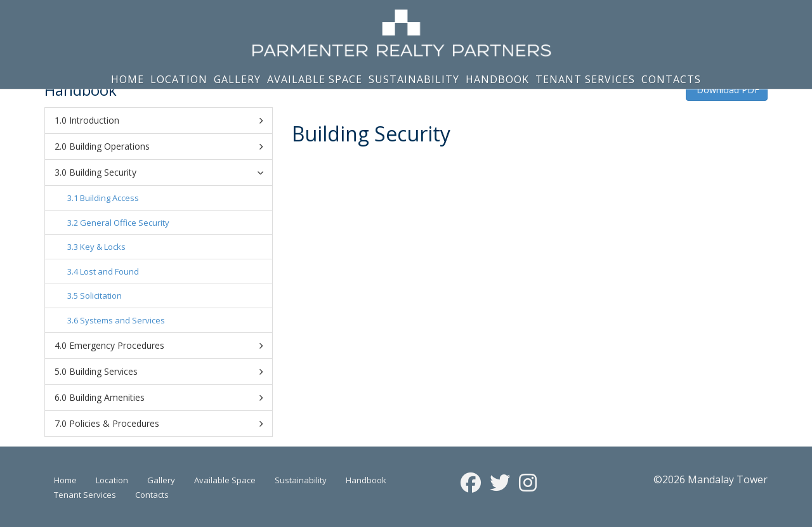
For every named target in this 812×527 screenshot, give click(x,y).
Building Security (168, 172)
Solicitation (101, 296)
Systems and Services (122, 320)
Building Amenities (166, 398)
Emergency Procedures (166, 346)
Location (179, 79)
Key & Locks (103, 247)
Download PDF (727, 90)
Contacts (671, 79)
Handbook (497, 79)
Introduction (166, 120)
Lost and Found (109, 271)
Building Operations (166, 146)
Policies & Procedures (166, 424)
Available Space (315, 79)
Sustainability (414, 79)
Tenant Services (585, 79)
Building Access (109, 198)
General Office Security (125, 223)
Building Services (166, 372)
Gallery (237, 79)
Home (128, 79)
